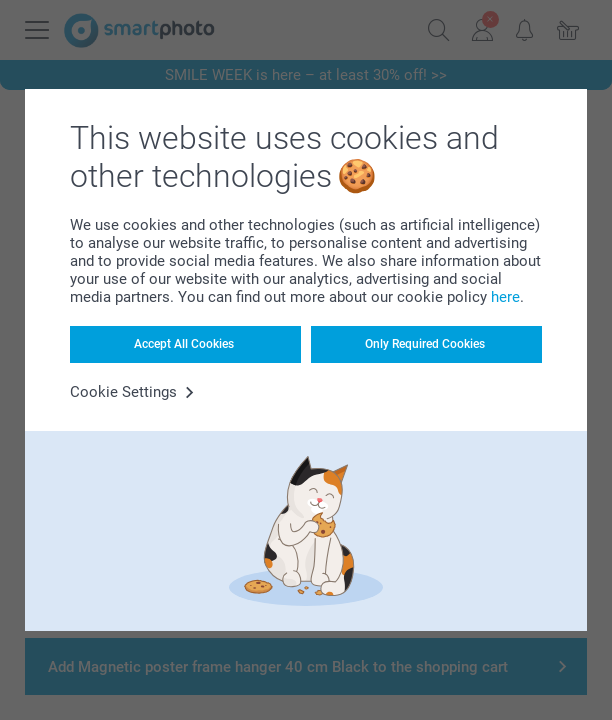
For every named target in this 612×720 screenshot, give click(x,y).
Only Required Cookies (425, 344)
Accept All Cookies (184, 344)
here (505, 297)
